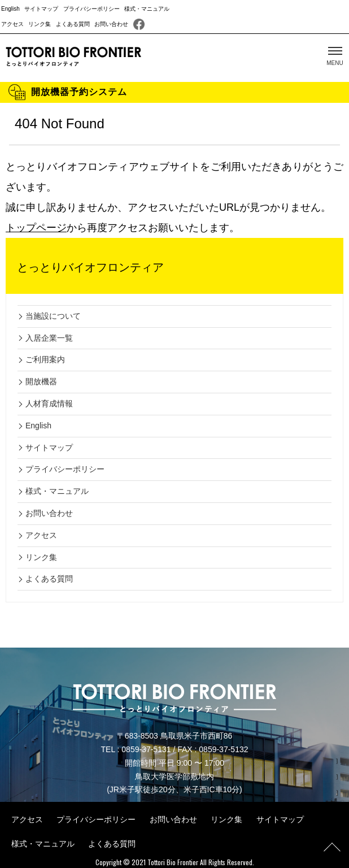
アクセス (12, 24)
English (10, 9)
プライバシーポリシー (91, 9)
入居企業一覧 (49, 338)
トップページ (36, 228)
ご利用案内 (45, 359)
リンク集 (40, 24)
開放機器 (41, 381)
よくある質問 (73, 24)
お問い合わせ (111, 24)
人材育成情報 (49, 403)
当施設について (53, 316)
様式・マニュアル (147, 9)
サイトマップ (41, 9)
